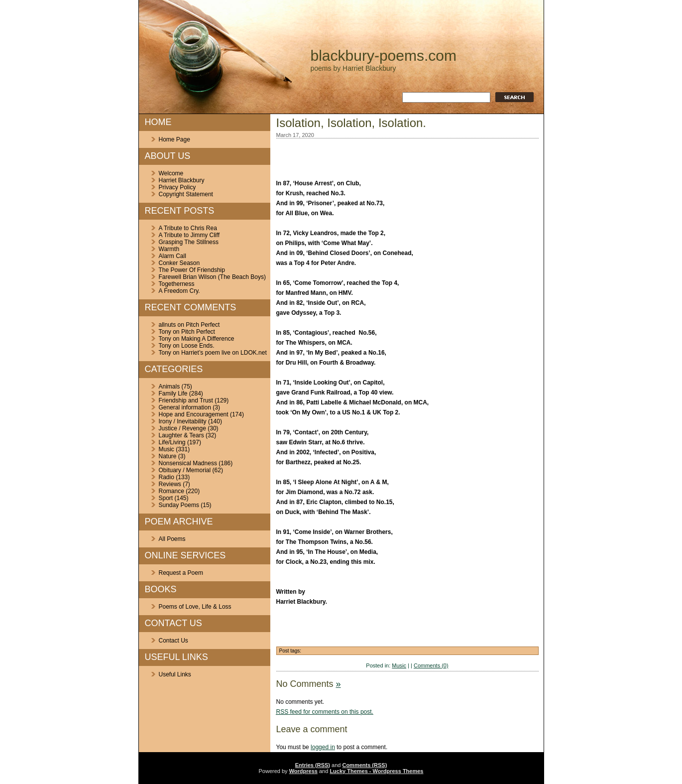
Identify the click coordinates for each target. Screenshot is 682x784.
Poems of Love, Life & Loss (195, 607)
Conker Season (179, 263)
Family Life (173, 393)
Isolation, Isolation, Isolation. (351, 123)
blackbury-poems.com (384, 56)
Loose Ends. (198, 346)
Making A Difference (208, 339)
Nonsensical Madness (188, 463)
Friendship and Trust (186, 400)
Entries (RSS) (313, 765)
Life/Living (172, 442)
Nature (168, 456)
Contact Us (173, 641)
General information (185, 407)
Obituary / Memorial (185, 470)
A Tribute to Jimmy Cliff (189, 235)
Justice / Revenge (182, 428)
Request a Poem (181, 573)
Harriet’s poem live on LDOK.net (224, 353)
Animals (170, 387)
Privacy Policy (177, 187)
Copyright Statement (186, 194)
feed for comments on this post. (325, 712)
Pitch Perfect (203, 325)
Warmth (169, 249)
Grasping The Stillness (189, 242)
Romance (171, 491)
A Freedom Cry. (179, 291)
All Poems (172, 539)
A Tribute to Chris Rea (188, 228)
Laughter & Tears (181, 435)
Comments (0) (431, 665)
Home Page (174, 139)
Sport (166, 498)
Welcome (171, 173)
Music (167, 449)
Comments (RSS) (364, 765)
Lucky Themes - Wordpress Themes (376, 771)
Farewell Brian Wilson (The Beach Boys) (212, 277)
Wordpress (303, 771)
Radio (167, 477)
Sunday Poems (179, 505)
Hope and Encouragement (194, 414)
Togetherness (177, 284)
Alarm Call (172, 256)
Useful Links (175, 674)
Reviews (170, 484)
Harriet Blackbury (182, 180)
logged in (323, 747)
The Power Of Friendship (192, 270)
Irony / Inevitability (183, 421)
